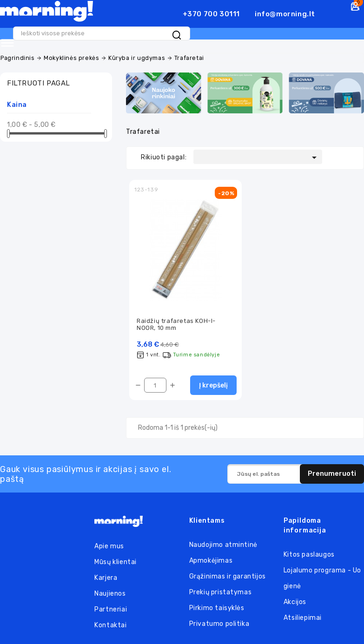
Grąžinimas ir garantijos (228, 574)
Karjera (106, 575)
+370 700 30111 (211, 14)
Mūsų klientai (116, 559)
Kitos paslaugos (309, 552)
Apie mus (109, 543)
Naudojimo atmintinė (223, 542)
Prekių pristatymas (221, 590)
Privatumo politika (219, 621)
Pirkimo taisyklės (217, 606)
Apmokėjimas (211, 558)
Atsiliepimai (303, 615)
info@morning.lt (285, 14)
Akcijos (295, 600)
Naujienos (110, 591)
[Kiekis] (155, 383)
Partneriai (111, 607)
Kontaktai (110, 622)
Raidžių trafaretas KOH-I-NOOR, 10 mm (176, 321)
